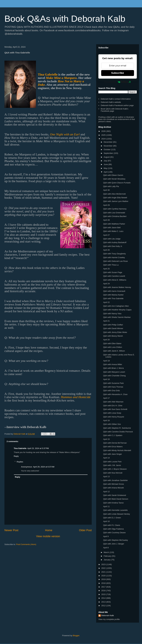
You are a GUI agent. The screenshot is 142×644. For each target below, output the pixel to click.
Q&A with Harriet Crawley (114, 257)
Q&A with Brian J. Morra (113, 368)
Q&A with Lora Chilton (112, 347)
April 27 (106, 235)
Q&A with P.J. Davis (112, 525)
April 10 (106, 521)
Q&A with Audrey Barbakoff (115, 242)
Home (49, 530)
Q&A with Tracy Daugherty (114, 254)
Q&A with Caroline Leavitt (114, 276)
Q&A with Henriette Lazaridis (115, 510)
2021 (104, 572)
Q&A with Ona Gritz (111, 391)
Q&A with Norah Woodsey (114, 179)
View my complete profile (109, 619)
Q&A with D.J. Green (112, 518)
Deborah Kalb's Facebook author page (117, 105)
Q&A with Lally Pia (111, 186)
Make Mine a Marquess (61, 78)
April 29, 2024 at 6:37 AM (44, 467)
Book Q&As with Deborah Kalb (65, 19)
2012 (104, 606)
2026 (104, 131)
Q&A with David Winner (113, 328)
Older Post (85, 530)
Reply (16, 456)
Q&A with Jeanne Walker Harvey (117, 287)
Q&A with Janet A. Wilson (114, 351)
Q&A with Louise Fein (112, 462)
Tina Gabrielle (48, 74)
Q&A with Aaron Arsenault (114, 291)
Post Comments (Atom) (26, 544)
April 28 (106, 220)
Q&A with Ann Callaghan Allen (116, 306)
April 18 (106, 379)
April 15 (106, 439)
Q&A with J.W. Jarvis (112, 465)
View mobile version (48, 536)
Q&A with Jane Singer (112, 454)
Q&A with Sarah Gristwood (114, 495)
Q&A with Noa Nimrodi (113, 473)
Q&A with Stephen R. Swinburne (117, 428)
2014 (104, 598)
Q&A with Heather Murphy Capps (117, 310)
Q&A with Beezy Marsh (113, 336)
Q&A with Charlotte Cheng (114, 376)
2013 (104, 602)
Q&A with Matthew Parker (114, 224)
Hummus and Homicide (76, 397)
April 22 (106, 302)
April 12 (106, 492)
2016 (104, 591)
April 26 (106, 250)
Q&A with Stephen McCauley (115, 540)
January (107, 560)
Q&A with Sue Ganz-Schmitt (115, 409)
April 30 (106, 190)
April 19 (106, 361)
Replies (20, 462)
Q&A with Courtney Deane (114, 533)
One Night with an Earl (65, 134)
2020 (104, 576)
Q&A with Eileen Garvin (113, 175)
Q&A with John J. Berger (114, 544)
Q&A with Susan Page (113, 272)
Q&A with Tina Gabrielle (113, 298)
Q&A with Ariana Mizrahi (113, 488)
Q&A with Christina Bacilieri (115, 216)
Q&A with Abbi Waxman (113, 402)
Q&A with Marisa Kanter (113, 295)
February (108, 556)
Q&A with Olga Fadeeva (113, 529)
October (107, 149)
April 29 (106, 205)
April (106, 172)
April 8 (106, 548)
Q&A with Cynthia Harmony (115, 209)
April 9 (106, 536)
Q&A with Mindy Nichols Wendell (117, 450)
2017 (104, 587)
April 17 (106, 398)
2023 (104, 564)
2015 (104, 594)
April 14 (106, 458)
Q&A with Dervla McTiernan (115, 443)
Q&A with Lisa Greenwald (114, 213)
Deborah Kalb (108, 615)
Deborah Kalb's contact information (116, 99)
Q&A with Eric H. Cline (113, 406)
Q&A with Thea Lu (111, 265)
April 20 (106, 340)
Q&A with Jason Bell (112, 228)
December (108, 142)
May (106, 168)
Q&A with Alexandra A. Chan (115, 394)
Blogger (76, 636)
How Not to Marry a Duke (61, 83)
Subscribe (118, 73)
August (107, 157)
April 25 (106, 269)
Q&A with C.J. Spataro (113, 435)
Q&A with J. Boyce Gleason (115, 469)
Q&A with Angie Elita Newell (115, 198)
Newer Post (11, 530)
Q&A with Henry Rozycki (114, 417)
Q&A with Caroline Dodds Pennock (118, 432)
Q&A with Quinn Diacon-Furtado (117, 183)
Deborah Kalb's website (111, 102)
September (109, 153)
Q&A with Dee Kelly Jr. (113, 246)
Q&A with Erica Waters (113, 447)
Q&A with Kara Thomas (113, 387)
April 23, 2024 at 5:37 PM (38, 448)
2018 (104, 583)
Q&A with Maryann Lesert (114, 372)
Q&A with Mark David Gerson (116, 499)
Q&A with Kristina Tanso (113, 503)
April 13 (106, 477)
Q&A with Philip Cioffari (113, 325)
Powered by (118, 82)
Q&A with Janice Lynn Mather (116, 201)
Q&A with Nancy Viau (112, 314)
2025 (104, 135)
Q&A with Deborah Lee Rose (115, 261)
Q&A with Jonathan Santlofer (115, 480)
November (108, 146)
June (106, 164)
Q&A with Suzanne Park (113, 383)
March (107, 552)
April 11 (106, 506)
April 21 (106, 321)
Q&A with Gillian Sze (112, 424)
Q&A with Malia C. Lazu (113, 231)
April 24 (106, 284)
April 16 (106, 420)
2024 (104, 139)
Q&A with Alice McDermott (114, 194)
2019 (104, 579)
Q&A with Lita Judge (112, 239)
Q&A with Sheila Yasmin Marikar (117, 317)
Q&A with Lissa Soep (112, 413)
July (106, 161)
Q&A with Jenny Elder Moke (115, 332)
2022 (104, 568)
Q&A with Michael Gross (113, 484)
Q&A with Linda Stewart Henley (116, 514)
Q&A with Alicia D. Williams (115, 280)
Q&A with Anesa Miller (113, 364)
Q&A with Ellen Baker (112, 343)
